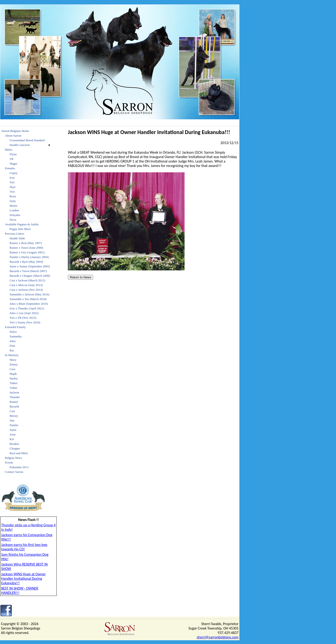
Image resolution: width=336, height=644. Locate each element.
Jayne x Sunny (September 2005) (30, 266)
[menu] (26, 301)
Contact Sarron (14, 472)
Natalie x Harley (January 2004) (29, 257)
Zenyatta (15, 215)
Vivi (12, 192)
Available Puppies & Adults (22, 224)
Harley (14, 378)
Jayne (13, 430)
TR (12, 159)
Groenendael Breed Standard (27, 140)
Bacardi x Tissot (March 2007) (28, 271)
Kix (12, 439)
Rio (12, 350)
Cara (12, 369)
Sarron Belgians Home (15, 131)
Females (10, 168)
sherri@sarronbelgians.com (218, 637)
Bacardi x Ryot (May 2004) (26, 262)
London (14, 210)
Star (12, 420)
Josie (13, 434)
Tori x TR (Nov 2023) (23, 318)
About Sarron (13, 136)
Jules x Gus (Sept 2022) (24, 313)
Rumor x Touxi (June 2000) (26, 248)
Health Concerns (20, 145)
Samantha (16, 336)
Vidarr (13, 388)
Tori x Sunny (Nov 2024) (25, 322)
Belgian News (13, 458)
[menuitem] (26, 131)
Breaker (14, 444)
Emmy (14, 364)
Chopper (15, 448)
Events (9, 462)
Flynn (13, 154)
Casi (12, 411)
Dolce (13, 332)
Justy (13, 201)
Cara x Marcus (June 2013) (26, 285)
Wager (14, 164)
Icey (12, 178)
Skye (13, 187)
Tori (12, 182)
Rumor (14, 402)
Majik (13, 374)
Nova (13, 220)
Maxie (13, 206)
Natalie (14, 425)
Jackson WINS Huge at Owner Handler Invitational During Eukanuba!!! (23, 579)
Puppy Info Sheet (20, 229)
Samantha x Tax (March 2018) (28, 299)
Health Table (17, 238)
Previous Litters (15, 234)
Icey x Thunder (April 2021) (27, 308)
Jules (13, 341)
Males (9, 150)
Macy (13, 360)
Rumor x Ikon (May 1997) (26, 243)
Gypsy (14, 173)
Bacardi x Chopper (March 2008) (30, 276)
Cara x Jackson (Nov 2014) (26, 290)
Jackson (14, 392)
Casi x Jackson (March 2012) (27, 280)
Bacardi (14, 406)
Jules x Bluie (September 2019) (29, 304)
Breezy (14, 416)
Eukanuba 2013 (19, 467)
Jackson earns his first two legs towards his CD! (24, 547)
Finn (12, 346)
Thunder (15, 397)
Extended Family (15, 327)
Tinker (14, 383)
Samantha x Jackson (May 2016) (29, 294)
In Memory (12, 355)
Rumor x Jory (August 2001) (27, 252)
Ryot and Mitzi (19, 453)
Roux (13, 196)
